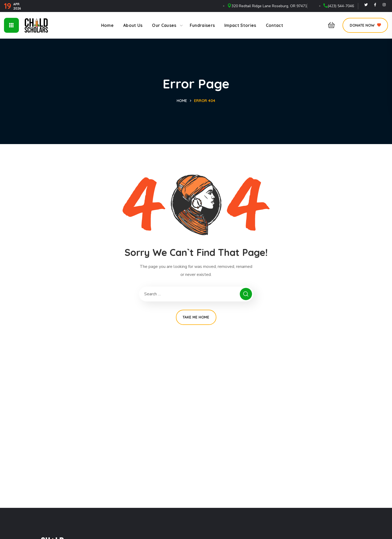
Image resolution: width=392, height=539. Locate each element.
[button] (330, 25)
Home (182, 101)
